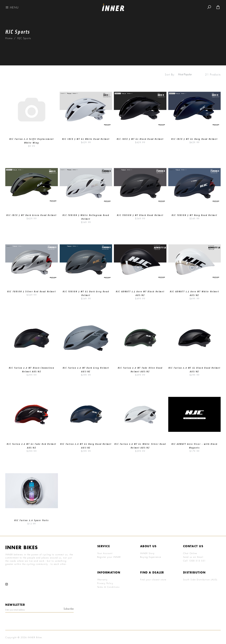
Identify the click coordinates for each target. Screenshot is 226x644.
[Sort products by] (187, 74)
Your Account (105, 553)
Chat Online (190, 553)
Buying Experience (151, 557)
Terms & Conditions (108, 587)
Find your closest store (153, 579)
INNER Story (147, 553)
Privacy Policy (105, 583)
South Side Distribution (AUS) (200, 579)
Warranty (102, 579)
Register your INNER (109, 557)
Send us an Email (193, 557)
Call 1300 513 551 (194, 561)
